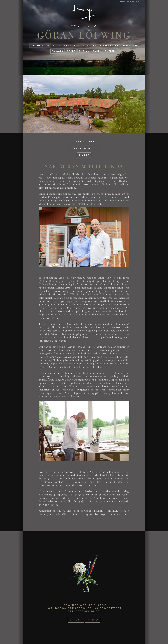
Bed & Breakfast (106, 46)
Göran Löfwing (84, 35)
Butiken (111, 51)
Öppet (71, 51)
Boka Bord (82, 46)
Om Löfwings (40, 46)
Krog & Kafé (62, 46)
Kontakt (131, 2)
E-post (76, 620)
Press (123, 2)
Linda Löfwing (84, 148)
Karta (93, 620)
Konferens (130, 46)
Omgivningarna (90, 51)
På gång (58, 51)
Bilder (84, 155)
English (139, 2)
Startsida (84, 13)
